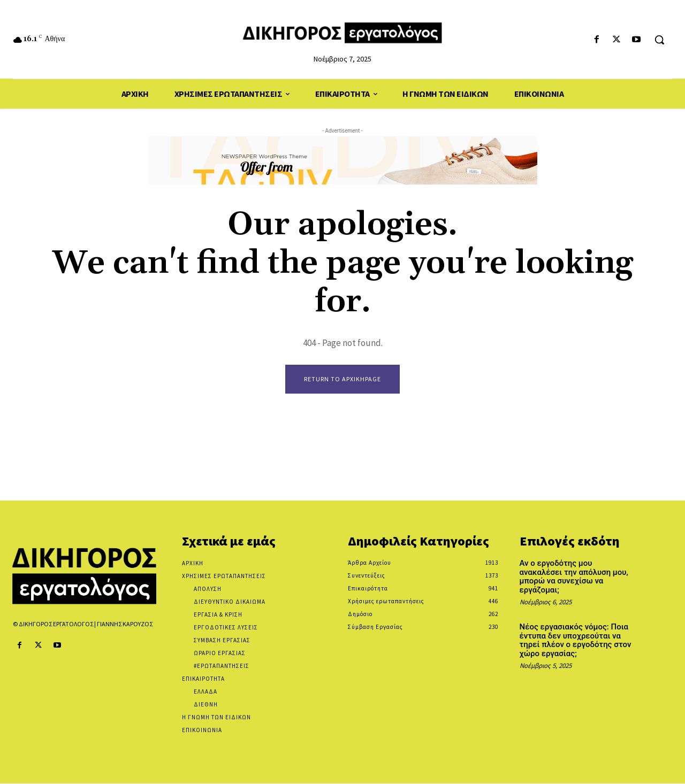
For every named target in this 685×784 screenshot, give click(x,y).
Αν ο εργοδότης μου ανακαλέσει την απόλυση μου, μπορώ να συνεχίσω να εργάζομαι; (574, 577)
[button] (659, 40)
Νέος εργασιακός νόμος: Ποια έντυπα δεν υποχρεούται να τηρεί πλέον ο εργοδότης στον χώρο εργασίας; (576, 641)
